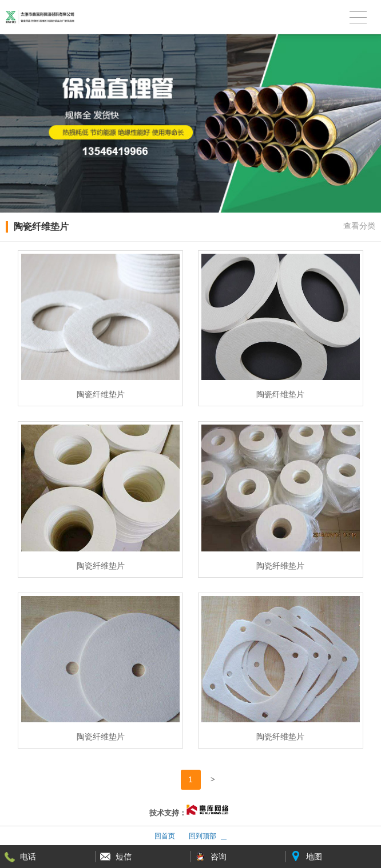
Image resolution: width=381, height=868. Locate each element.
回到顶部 (203, 836)
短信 (124, 857)
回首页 (165, 836)
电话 (28, 857)
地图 (314, 857)
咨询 (219, 857)
